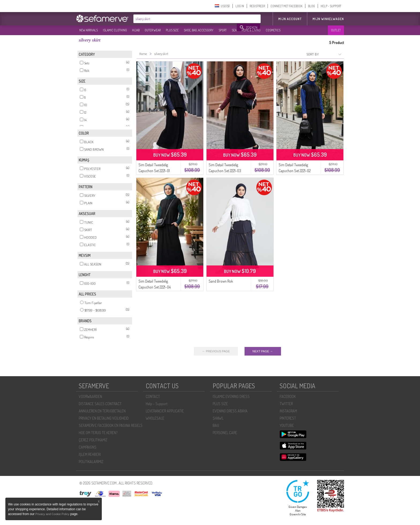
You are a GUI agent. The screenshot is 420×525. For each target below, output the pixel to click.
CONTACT (153, 396)
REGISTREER (257, 6)
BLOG (312, 6)
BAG (216, 425)
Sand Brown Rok (221, 281)
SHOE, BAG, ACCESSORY (199, 30)
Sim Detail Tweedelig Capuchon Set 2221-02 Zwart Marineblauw (295, 171)
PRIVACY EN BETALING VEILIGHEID (104, 418)
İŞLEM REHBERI (90, 454)
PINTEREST (288, 418)
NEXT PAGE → (263, 351)
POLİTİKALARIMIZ (91, 462)
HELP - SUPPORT (331, 6)
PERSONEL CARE (225, 433)
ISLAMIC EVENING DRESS (231, 396)
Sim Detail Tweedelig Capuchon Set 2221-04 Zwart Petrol (155, 287)
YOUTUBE (287, 425)
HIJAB (136, 30)
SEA (234, 30)
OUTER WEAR (153, 30)
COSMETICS (273, 30)
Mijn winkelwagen (328, 19)
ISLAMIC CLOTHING (115, 30)
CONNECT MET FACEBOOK (286, 6)
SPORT (223, 30)
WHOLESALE (155, 418)
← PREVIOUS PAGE (216, 351)
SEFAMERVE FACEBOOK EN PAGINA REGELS (111, 425)
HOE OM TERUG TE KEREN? (98, 433)
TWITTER (286, 404)
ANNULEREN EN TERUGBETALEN (102, 411)
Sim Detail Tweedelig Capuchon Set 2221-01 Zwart (154, 171)
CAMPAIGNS (88, 447)
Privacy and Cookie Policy (52, 514)
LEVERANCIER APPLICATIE (165, 411)
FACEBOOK (288, 396)
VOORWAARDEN (90, 396)
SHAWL (218, 418)
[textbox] (185, 19)
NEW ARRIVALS (89, 30)
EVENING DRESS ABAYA (230, 411)
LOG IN (240, 6)
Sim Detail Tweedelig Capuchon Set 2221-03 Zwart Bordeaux (225, 171)
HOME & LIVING (251, 30)
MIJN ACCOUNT (290, 19)
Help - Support (157, 404)
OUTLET (336, 30)
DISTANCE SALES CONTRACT (100, 404)
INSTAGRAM (288, 411)
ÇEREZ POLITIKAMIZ (93, 440)
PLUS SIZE (172, 30)
